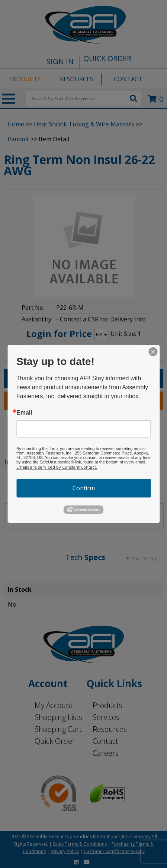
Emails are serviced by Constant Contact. (57, 467)
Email (24, 413)
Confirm (84, 488)
